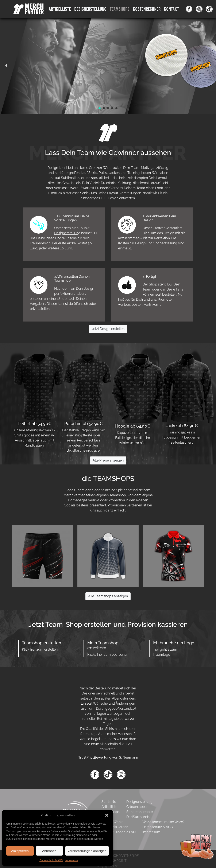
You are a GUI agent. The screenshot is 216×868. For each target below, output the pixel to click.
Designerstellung (67, 233)
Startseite (109, 802)
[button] (107, 815)
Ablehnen (49, 851)
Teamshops (120, 9)
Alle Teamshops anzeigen (108, 596)
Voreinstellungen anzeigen (87, 851)
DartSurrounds (138, 817)
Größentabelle (137, 807)
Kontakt (171, 9)
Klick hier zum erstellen (40, 649)
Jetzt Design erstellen (108, 329)
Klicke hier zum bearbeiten (108, 655)
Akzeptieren (20, 851)
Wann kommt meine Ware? (163, 822)
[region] (108, 65)
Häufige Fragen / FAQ (119, 832)
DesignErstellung (90, 9)
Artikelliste (60, 9)
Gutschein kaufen (115, 827)
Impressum (71, 860)
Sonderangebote (140, 812)
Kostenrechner (147, 9)
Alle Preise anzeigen (108, 460)
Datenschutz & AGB (51, 860)
